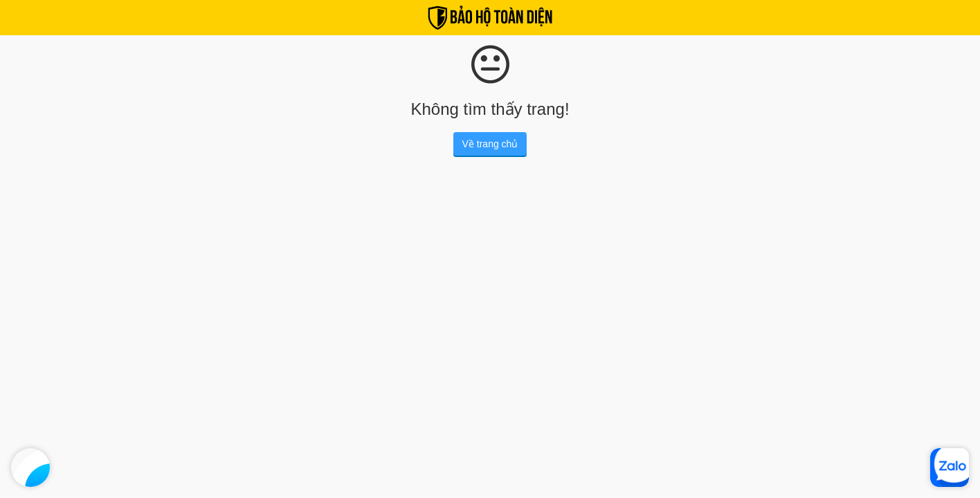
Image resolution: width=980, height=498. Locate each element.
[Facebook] (30, 468)
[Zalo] (950, 468)
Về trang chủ (490, 144)
